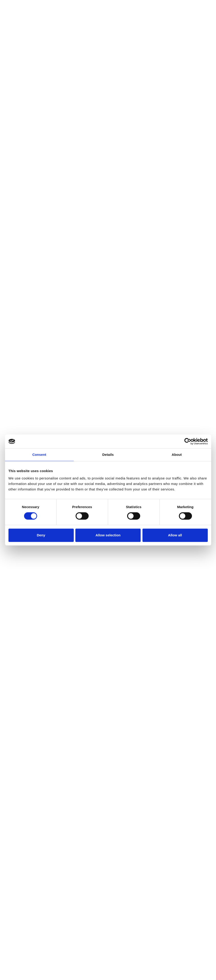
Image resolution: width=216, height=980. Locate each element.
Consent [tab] (39, 455)
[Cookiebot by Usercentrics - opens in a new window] (188, 441)
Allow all (175, 535)
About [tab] (177, 455)
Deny (41, 535)
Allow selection (108, 535)
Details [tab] (108, 455)
